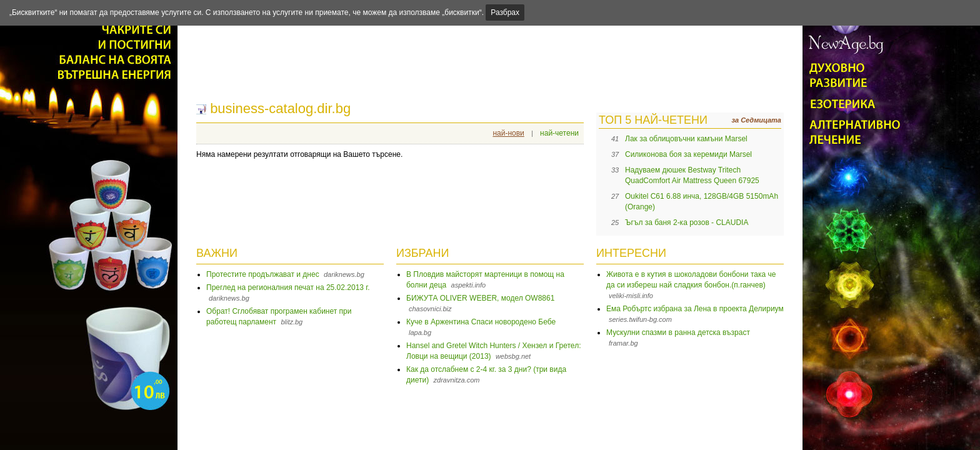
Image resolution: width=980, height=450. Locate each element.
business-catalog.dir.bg (280, 108)
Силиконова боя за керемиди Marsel (688, 154)
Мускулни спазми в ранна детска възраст (678, 332)
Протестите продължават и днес (263, 274)
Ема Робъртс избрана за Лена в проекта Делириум (695, 309)
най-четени (559, 133)
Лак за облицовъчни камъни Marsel (686, 139)
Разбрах (505, 12)
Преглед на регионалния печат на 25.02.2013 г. (288, 287)
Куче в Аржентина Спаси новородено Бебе (481, 322)
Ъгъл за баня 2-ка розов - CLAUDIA (687, 222)
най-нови (508, 133)
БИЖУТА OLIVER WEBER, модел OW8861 (480, 298)
